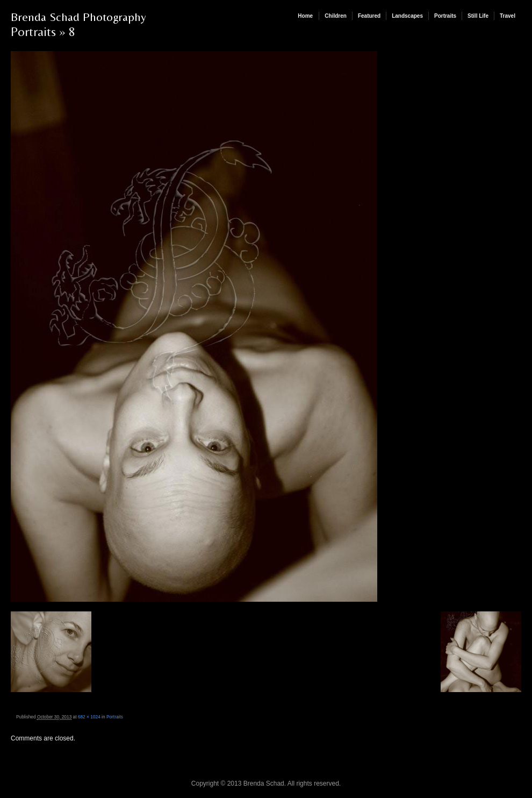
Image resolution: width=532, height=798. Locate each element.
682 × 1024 (89, 717)
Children (336, 16)
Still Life (478, 16)
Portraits (445, 16)
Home (305, 16)
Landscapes (407, 16)
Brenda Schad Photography (78, 17)
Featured (369, 16)
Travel (508, 16)
